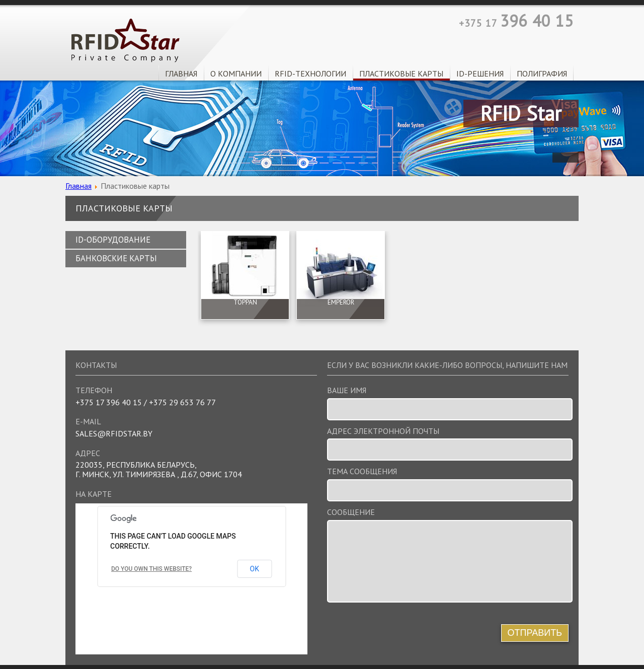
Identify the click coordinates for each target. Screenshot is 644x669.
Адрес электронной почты (383, 431)
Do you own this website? (151, 569)
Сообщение (351, 512)
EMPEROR (341, 303)
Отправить (535, 633)
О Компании (236, 73)
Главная (181, 73)
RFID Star (126, 40)
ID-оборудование (113, 240)
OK (255, 569)
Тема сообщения (362, 471)
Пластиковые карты (401, 73)
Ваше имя (347, 390)
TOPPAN (245, 303)
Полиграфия (542, 73)
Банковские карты (116, 258)
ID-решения (480, 73)
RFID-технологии (310, 73)
